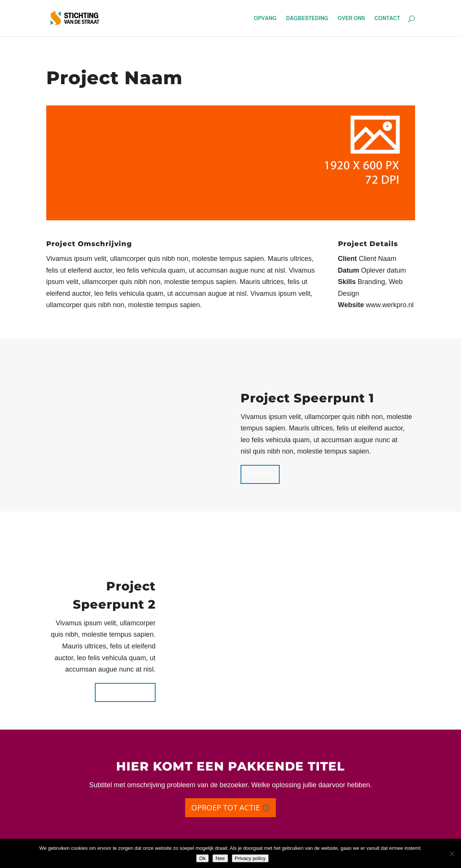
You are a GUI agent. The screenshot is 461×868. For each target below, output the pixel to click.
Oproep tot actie (226, 808)
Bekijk (260, 474)
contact (387, 18)
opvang (265, 18)
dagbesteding (307, 18)
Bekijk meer (125, 692)
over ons (351, 18)
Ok (202, 858)
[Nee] (452, 854)
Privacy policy (250, 858)
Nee (220, 858)
